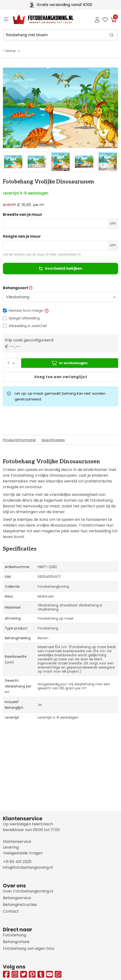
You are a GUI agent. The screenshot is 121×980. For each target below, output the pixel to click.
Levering (11, 847)
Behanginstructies (20, 905)
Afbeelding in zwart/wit (28, 326)
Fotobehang (15, 935)
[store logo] (39, 19)
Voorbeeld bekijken (61, 268)
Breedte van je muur (23, 215)
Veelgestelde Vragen (23, 853)
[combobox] (60, 35)
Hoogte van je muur (22, 236)
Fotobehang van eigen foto (29, 948)
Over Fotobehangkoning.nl (28, 891)
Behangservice (17, 898)
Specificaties (53, 440)
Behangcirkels (16, 942)
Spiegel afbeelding (24, 318)
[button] (46, 311)
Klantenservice (17, 842)
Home (11, 51)
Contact (11, 911)
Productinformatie (19, 440)
